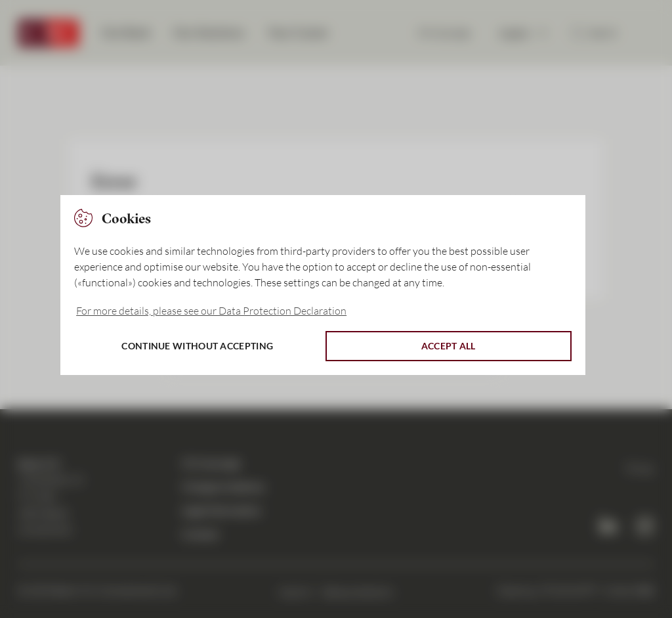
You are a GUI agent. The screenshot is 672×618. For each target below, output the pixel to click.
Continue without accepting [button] (197, 346)
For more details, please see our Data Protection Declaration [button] (211, 311)
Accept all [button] (449, 346)
